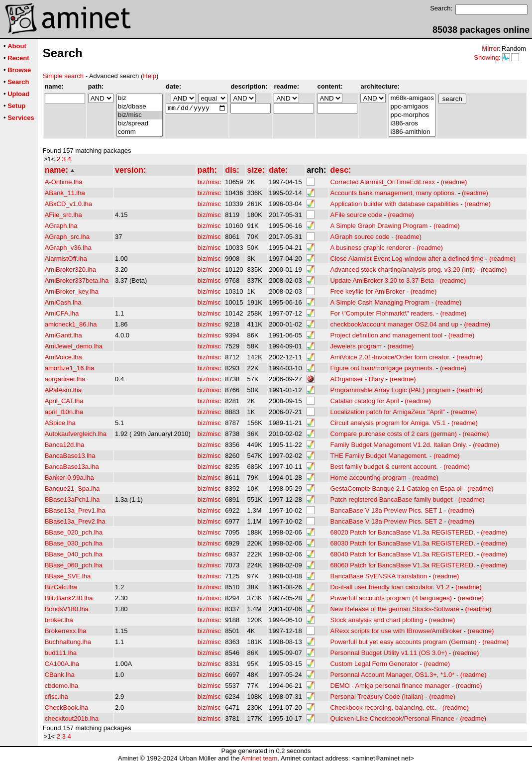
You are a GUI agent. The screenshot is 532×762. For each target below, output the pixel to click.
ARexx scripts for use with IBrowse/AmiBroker (396, 631)
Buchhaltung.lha (68, 642)
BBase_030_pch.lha (74, 543)
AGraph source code (360, 237)
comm (140, 132)
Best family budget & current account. (384, 467)
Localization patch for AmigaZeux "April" (388, 412)
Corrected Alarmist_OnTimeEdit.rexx (383, 182)
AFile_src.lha (63, 215)
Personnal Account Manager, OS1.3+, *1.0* (393, 675)
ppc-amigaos (412, 107)
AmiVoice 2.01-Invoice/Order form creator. (391, 357)
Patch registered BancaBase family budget (392, 499)
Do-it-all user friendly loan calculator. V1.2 (390, 587)
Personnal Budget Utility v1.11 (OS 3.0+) (389, 653)
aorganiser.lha (65, 379)
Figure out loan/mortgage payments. (382, 368)
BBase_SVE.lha (68, 576)
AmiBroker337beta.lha (77, 280)
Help (150, 76)
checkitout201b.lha (72, 718)
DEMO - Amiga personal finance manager (390, 686)
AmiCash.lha (63, 302)
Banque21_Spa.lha (72, 489)
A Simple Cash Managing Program (380, 302)
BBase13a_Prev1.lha (75, 510)
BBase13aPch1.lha (72, 499)
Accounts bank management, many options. (393, 193)
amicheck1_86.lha (71, 324)
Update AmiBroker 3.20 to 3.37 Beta (382, 280)
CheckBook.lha (66, 708)
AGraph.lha (61, 226)
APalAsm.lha (63, 390)
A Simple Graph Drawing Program (379, 226)
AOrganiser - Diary (357, 379)
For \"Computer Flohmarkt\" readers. (382, 313)
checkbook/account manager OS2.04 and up (394, 324)
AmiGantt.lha (63, 335)
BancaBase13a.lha (72, 467)
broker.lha (59, 620)
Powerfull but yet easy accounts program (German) (404, 642)
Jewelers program (356, 346)
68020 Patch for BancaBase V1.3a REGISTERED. (403, 532)
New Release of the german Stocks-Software (395, 609)
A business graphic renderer (371, 248)
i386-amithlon (412, 132)
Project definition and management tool (386, 335)
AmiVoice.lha (63, 357)
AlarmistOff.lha (66, 259)
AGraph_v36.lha (68, 248)
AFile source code (356, 215)
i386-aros (412, 124)
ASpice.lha (60, 423)
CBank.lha (60, 675)
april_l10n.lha (64, 412)
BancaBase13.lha (70, 456)
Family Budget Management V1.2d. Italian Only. (399, 445)
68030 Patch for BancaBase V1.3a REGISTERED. (403, 543)
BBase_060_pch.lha (74, 565)
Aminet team (259, 758)
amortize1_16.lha (70, 368)
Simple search (63, 76)
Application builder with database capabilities (395, 204)
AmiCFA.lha (62, 313)
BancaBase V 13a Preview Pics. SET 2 (386, 521)
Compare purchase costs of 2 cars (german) (394, 434)
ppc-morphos (412, 115)
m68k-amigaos (412, 98)
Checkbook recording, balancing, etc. (384, 708)
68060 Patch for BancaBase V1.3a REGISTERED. (403, 565)
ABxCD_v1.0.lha (68, 204)
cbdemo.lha (61, 686)
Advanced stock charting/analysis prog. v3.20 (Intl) (403, 270)
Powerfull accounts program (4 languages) (391, 598)
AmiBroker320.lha (70, 270)
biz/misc (140, 115)
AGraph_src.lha (67, 237)
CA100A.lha (62, 664)
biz (140, 98)
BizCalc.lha (61, 587)
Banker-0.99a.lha (69, 478)
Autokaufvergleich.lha (76, 434)
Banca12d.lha (65, 445)
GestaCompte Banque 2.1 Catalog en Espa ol (396, 489)
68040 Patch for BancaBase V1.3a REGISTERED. (403, 554)
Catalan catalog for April (365, 401)
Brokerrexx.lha (66, 631)
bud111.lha (61, 653)
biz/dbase (140, 107)
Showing (486, 57)
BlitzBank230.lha (69, 598)
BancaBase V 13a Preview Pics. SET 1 (386, 510)
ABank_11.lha (65, 193)
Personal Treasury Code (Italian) (377, 697)
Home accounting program (369, 478)
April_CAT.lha (64, 401)
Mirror (490, 49)
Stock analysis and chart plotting (377, 620)
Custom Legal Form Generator (374, 664)
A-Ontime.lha (64, 182)
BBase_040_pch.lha (74, 554)
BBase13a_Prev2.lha (75, 521)
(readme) (454, 182)
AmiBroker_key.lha (72, 291)
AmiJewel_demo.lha (74, 346)
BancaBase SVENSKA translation (379, 576)
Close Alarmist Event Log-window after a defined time (407, 259)
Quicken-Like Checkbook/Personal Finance (392, 718)
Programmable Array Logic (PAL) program (391, 390)
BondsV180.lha (67, 609)
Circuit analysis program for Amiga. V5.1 (388, 423)
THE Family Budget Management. (379, 456)
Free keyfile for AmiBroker (368, 291)
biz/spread (140, 124)
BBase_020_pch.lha (74, 532)
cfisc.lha (56, 697)
